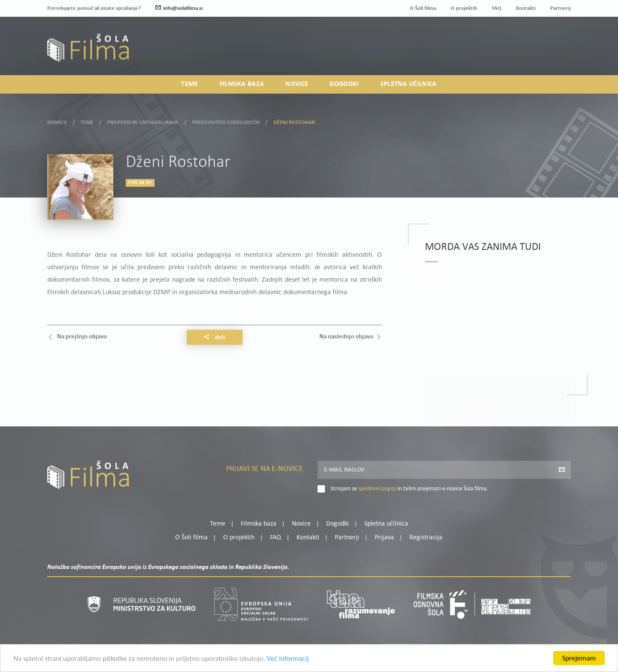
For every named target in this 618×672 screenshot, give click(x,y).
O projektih (464, 8)
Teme (189, 84)
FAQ (497, 8)
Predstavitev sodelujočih (226, 121)
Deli (215, 338)
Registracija (556, 53)
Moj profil (527, 42)
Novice (297, 84)
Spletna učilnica (409, 84)
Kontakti (526, 8)
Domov (57, 121)
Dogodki (344, 84)
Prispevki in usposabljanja (143, 121)
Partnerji (560, 8)
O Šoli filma (423, 8)
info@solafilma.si (179, 8)
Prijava (517, 53)
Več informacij (288, 660)
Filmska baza (242, 84)
